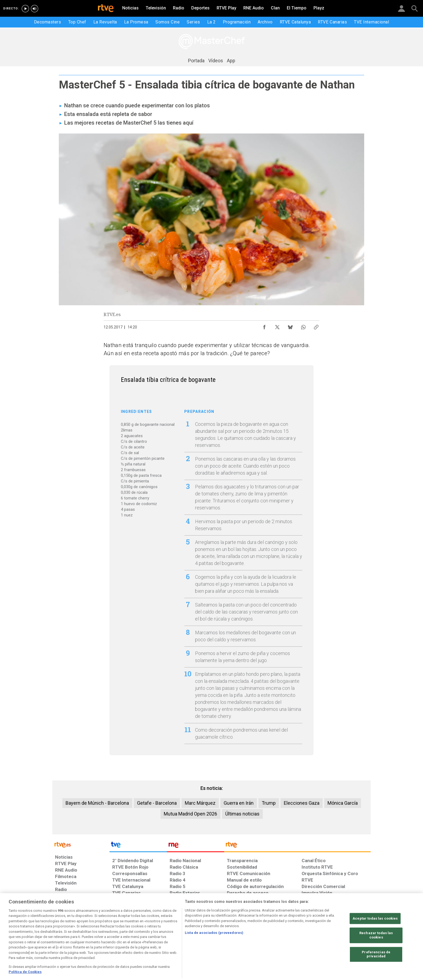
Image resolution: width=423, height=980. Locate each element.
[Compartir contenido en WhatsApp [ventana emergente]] (303, 326)
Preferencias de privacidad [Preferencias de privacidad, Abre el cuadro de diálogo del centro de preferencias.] (376, 970)
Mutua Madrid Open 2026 (190, 814)
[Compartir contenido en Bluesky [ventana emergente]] (290, 326)
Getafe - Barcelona (157, 803)
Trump (269, 803)
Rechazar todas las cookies (376, 951)
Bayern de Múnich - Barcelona (97, 803)
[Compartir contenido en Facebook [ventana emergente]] (264, 326)
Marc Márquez (200, 803)
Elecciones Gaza (302, 803)
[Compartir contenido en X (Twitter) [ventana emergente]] (277, 326)
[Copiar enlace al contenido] (316, 326)
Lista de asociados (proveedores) (214, 948)
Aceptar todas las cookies (375, 934)
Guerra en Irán (239, 803)
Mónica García (343, 803)
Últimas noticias (242, 814)
